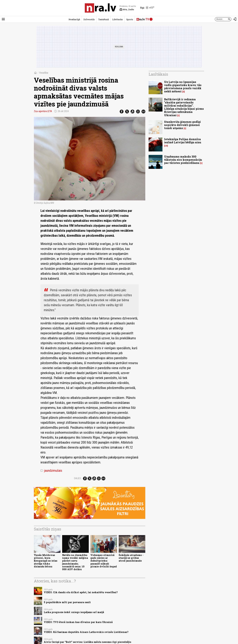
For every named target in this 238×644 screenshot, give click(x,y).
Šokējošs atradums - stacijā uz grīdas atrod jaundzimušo (131, 558)
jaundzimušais (51, 471)
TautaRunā (103, 19)
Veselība (44, 73)
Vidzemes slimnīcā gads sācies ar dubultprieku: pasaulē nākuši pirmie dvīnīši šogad (104, 561)
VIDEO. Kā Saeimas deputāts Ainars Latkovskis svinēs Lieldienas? (86, 632)
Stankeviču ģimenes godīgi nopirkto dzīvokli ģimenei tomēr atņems (182, 125)
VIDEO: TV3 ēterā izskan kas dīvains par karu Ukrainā (78, 622)
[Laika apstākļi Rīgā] (147, 8)
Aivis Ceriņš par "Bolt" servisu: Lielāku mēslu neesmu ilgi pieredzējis (88, 642)
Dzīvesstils (89, 19)
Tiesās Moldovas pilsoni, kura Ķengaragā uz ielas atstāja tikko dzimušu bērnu (46, 561)
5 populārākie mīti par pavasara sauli (67, 602)
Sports (130, 19)
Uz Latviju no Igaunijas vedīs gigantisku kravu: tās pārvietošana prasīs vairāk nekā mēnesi (183, 87)
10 (166, 146)
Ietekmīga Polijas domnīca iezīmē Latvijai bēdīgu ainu (183, 141)
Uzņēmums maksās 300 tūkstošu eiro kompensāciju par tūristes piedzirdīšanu (183, 160)
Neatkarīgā (74, 19)
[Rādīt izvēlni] (3, 19)
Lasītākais (158, 74)
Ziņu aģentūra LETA (43, 111)
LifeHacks (118, 19)
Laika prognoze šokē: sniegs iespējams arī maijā (74, 612)
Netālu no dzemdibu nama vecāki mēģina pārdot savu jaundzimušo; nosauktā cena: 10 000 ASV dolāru (75, 562)
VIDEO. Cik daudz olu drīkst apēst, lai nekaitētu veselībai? (81, 592)
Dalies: (78, 478)
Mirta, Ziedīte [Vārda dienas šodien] (127, 10)
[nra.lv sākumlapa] (100, 8)
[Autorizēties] (235, 19)
